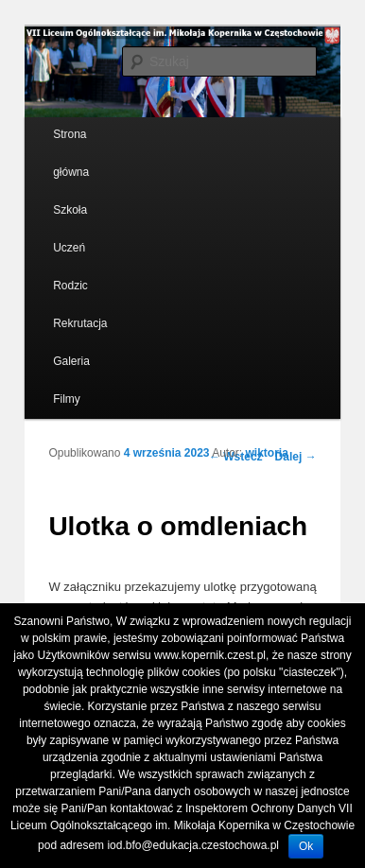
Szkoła (70, 210)
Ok (306, 846)
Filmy (67, 399)
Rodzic (70, 286)
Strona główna (71, 153)
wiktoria (267, 453)
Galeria (71, 361)
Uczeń (69, 248)
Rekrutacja (80, 323)
